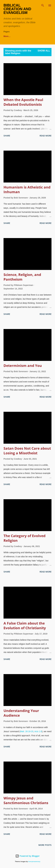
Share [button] (7, 136)
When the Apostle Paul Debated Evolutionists (23, 102)
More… (42, 36)
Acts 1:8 (38, 731)
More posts (45, 845)
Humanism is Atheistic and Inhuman (27, 189)
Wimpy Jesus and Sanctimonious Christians (26, 800)
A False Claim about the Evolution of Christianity (25, 625)
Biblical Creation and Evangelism (17, 9)
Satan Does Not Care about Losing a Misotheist (27, 451)
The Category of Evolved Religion (24, 538)
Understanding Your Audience (21, 713)
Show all (44, 51)
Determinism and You (23, 365)
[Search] (43, 5)
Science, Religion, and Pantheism (22, 277)
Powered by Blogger (27, 856)
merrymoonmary (34, 861)
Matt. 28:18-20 (27, 731)
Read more (46, 136)
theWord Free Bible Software (18, 36)
